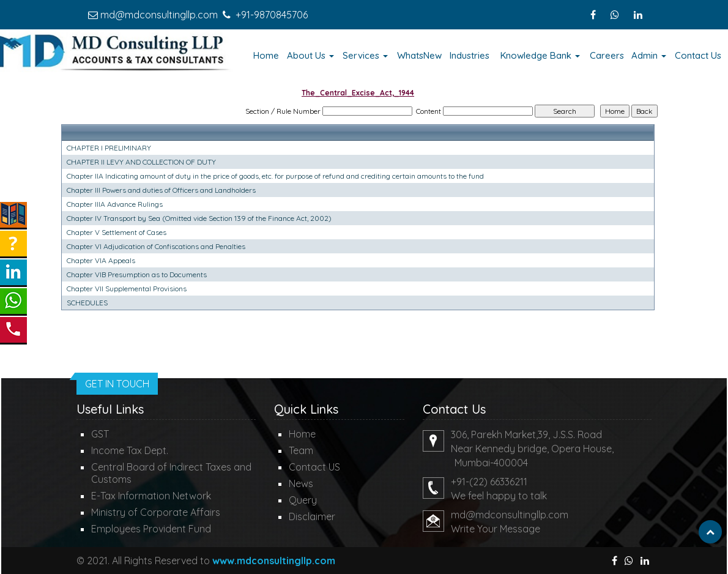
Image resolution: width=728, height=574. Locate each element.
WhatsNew (419, 55)
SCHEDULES (87, 303)
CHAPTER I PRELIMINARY (109, 148)
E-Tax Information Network (151, 496)
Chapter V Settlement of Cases (117, 232)
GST (100, 434)
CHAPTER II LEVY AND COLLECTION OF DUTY (141, 162)
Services (365, 55)
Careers (607, 55)
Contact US (314, 467)
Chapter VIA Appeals (101, 260)
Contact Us (698, 55)
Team (301, 450)
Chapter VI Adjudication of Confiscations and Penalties (156, 246)
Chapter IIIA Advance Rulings (115, 204)
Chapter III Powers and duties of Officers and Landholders (161, 190)
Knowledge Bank (540, 55)
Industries (470, 55)
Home (266, 55)
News (301, 483)
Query (303, 500)
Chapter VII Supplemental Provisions (127, 289)
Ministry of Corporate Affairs (156, 512)
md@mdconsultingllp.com (159, 15)
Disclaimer (312, 516)
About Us (310, 55)
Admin (649, 55)
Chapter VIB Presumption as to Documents (137, 274)
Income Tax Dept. (130, 450)
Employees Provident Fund (151, 529)
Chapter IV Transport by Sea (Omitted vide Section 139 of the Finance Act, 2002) (199, 218)
